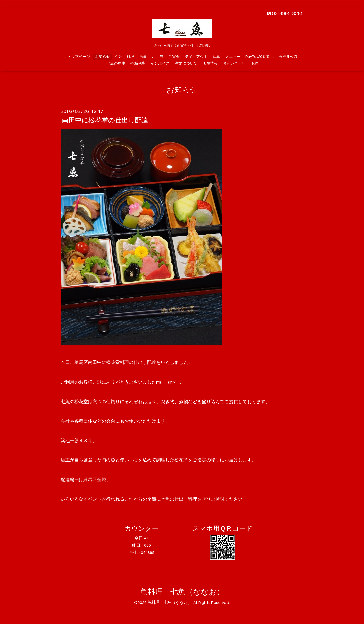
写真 (216, 57)
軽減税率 (138, 64)
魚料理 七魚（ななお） (182, 592)
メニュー (233, 57)
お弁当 (158, 57)
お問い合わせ (234, 64)
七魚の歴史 (116, 64)
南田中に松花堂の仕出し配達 (105, 120)
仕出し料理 (125, 57)
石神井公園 (288, 57)
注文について (186, 64)
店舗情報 (210, 64)
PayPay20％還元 (259, 57)
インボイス (160, 64)
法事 (143, 57)
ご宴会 (174, 57)
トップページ (79, 57)
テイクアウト (196, 57)
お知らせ (103, 57)
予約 (254, 64)
